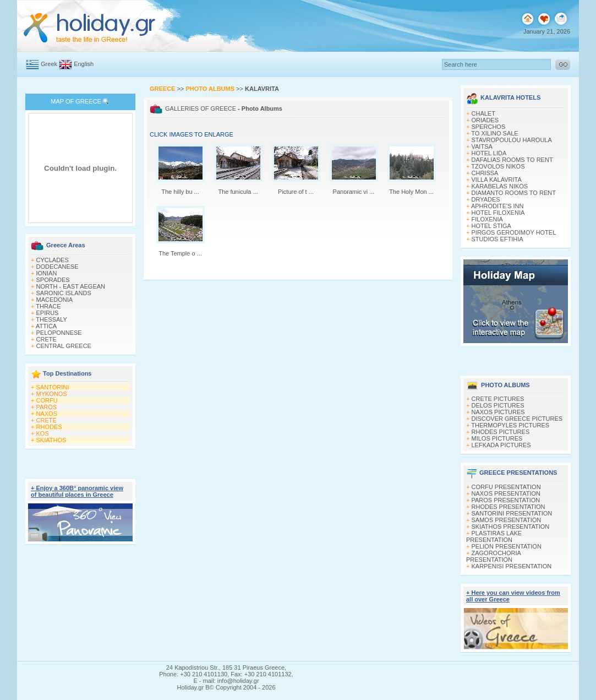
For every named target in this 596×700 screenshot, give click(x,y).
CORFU (47, 400)
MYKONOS (52, 394)
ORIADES (485, 120)
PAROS (47, 407)
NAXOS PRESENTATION (506, 493)
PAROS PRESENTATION (506, 500)
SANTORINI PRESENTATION (512, 513)
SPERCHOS (489, 127)
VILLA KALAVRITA (497, 180)
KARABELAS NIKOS (500, 186)
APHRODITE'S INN (497, 206)
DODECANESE (58, 267)
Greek (49, 64)
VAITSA (482, 146)
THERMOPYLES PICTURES (510, 425)
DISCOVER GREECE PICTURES (517, 419)
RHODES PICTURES (501, 432)
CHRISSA (485, 173)
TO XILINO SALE (494, 133)
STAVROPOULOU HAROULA (512, 140)
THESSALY (51, 319)
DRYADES (486, 199)
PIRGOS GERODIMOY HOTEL (514, 232)
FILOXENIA (487, 219)
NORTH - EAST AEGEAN (71, 286)
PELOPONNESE (59, 333)
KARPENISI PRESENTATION (512, 566)
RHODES (49, 427)
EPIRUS (48, 313)
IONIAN (47, 273)
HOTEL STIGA (491, 226)
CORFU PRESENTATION (506, 487)
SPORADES (53, 280)
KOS (43, 433)
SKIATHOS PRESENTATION (511, 527)
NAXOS (47, 414)
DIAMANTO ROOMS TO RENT (514, 193)
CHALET (483, 113)
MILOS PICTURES (497, 438)
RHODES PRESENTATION (508, 507)
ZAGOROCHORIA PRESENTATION (493, 556)
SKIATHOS (51, 440)
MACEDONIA (55, 300)
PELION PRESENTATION (507, 546)
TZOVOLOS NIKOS (498, 166)
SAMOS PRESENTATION (507, 520)
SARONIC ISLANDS (64, 293)
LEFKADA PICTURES (501, 445)
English (84, 64)
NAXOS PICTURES (498, 412)
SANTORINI (53, 387)
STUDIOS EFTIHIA (497, 239)
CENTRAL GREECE (64, 346)
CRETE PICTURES (498, 399)
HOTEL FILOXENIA (498, 213)
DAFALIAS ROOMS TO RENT (512, 160)
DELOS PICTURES (498, 405)
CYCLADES (53, 260)
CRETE (47, 339)
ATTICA (46, 326)
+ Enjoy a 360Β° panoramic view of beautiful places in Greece (77, 491)
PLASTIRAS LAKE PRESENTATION (494, 536)
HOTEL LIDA (489, 153)
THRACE (48, 306)
